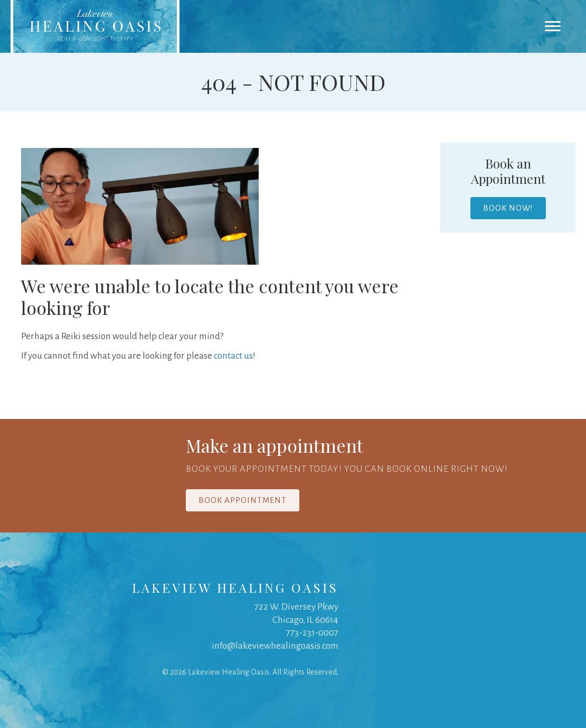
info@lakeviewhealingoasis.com (275, 646)
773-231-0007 (312, 633)
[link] (95, 26)
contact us (233, 356)
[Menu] (553, 26)
